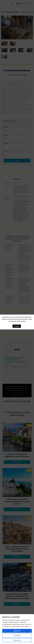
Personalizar (17, 636)
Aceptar (17, 326)
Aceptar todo (17, 631)
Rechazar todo (17, 640)
